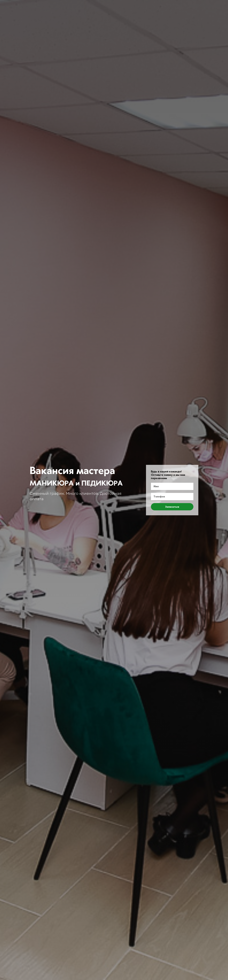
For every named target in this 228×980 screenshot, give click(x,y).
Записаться (172, 507)
